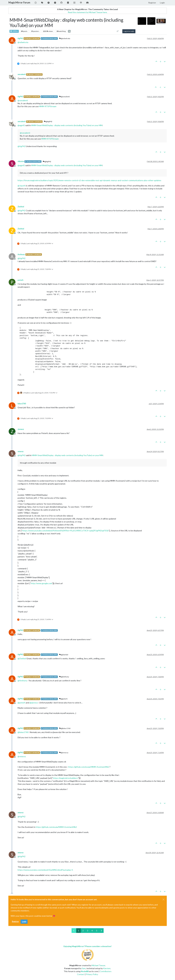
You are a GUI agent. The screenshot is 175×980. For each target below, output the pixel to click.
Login (24, 921)
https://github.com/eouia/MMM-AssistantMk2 (89, 767)
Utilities (14, 31)
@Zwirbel (64, 655)
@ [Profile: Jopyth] (22, 186)
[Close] (164, 899)
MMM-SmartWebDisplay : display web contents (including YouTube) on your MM (67, 125)
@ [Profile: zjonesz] (34, 703)
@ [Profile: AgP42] (22, 146)
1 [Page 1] (78, 931)
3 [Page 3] (88, 931)
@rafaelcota (65, 38)
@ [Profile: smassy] (22, 756)
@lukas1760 (65, 728)
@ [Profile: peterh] (22, 703)
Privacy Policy (92, 974)
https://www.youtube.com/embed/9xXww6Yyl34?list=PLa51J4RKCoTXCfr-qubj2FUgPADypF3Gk (65, 531)
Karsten (107, 968)
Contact (81, 974)
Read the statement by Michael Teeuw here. (88, 12)
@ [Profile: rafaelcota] (23, 42)
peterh (20, 280)
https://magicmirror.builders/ (66, 778)
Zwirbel (21, 207)
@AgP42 (48, 121)
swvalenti (22, 74)
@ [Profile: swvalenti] (23, 100)
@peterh (63, 699)
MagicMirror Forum (19, 2)
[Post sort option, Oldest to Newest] (118, 31)
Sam (84, 968)
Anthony (21, 254)
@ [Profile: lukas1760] (23, 732)
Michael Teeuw (98, 965)
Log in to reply (129, 31)
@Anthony (64, 677)
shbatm (21, 161)
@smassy (64, 753)
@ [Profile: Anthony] (22, 681)
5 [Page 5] (97, 931)
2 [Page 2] (83, 931)
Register (15, 921)
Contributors (106, 971)
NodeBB (85, 971)
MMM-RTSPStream (48, 106)
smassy (21, 451)
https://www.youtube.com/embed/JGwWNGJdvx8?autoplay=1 (45, 870)
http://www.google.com (41, 583)
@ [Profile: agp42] (21, 125)
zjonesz (21, 429)
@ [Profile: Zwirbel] (22, 658)
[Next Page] (101, 931)
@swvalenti (64, 97)
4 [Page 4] (92, 931)
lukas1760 (22, 404)
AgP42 (20, 38)
